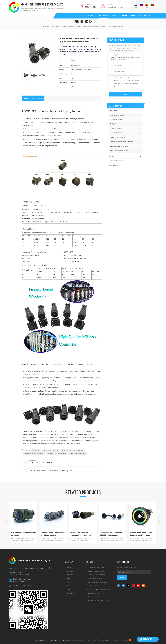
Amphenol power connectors (57, 454)
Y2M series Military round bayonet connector (24, 534)
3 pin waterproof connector (97, 567)
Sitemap (89, 640)
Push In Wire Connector (117, 137)
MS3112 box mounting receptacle (73, 450)
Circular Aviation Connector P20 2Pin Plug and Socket (53, 534)
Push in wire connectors (96, 571)
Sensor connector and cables (119, 151)
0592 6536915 (90, 7)
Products (103, 16)
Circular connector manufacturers (99, 590)
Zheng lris (22, 582)
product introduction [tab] (33, 98)
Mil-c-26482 (35, 450)
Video (124, 16)
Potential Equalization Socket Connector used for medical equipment (141, 534)
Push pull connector (116, 124)
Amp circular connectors (78, 454)
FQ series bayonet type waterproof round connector (81, 534)
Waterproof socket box (117, 161)
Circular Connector (116, 120)
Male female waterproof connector (100, 597)
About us (90, 16)
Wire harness (113, 165)
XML (95, 640)
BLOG (69, 582)
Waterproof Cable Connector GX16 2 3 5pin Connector (111, 534)
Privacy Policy (104, 640)
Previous (6, 522)
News (115, 16)
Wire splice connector (95, 578)
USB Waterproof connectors (119, 146)
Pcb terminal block (94, 593)
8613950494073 (24, 575)
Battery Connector (116, 128)
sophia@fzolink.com (115, 7)
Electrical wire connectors (96, 575)
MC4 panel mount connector (97, 582)
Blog (83, 640)
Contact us (145, 16)
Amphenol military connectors (34, 454)
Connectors (55, 27)
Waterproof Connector (117, 115)
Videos (69, 586)
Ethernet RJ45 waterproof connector (122, 142)
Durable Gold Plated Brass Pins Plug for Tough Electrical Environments (100, 27)
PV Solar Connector (116, 133)
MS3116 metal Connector (51, 450)
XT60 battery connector (96, 586)
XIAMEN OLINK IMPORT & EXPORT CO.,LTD (42, 5)
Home (79, 16)
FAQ (133, 16)
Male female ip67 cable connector (99, 601)
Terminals (112, 156)
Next (160, 522)
